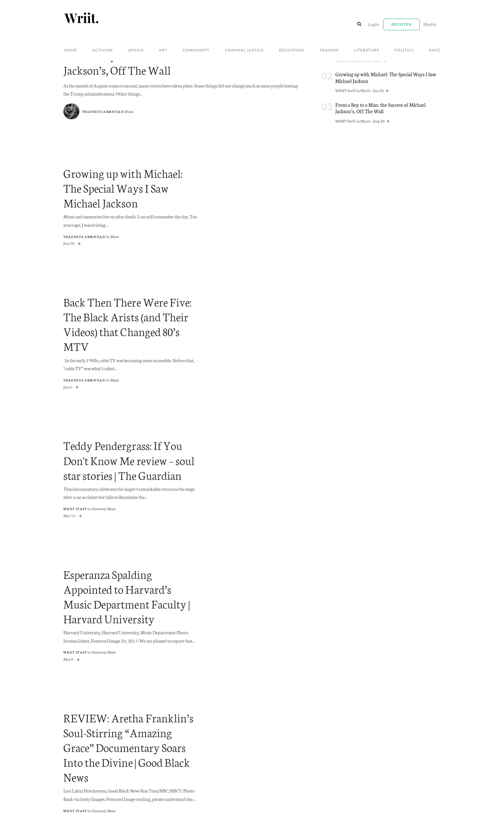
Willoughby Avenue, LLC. (123, 804)
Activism (103, 50)
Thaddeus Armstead (104, 110)
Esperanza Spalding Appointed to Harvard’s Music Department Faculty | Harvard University (131, 557)
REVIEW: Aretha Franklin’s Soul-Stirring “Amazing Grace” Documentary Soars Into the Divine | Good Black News (127, 688)
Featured (101, 479)
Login (374, 24)
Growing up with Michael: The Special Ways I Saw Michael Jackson (126, 184)
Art (163, 50)
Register (401, 24)
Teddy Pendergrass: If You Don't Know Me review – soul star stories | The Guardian (129, 432)
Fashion (329, 50)
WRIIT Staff (76, 479)
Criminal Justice (244, 50)
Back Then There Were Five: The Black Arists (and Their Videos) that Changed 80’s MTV (131, 308)
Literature (367, 50)
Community (196, 50)
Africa (136, 50)
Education (292, 50)
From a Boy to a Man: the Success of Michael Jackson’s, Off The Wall (182, 62)
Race (435, 50)
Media (430, 24)
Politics (404, 50)
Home (71, 50)
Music (132, 110)
